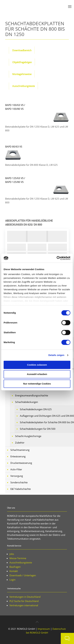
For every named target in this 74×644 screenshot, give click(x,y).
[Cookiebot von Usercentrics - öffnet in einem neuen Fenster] (57, 258)
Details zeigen (56, 355)
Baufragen (15, 567)
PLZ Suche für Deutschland (24, 601)
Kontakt (14, 571)
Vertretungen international (24, 605)
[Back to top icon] (37, 622)
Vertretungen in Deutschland (25, 597)
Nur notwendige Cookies (37, 384)
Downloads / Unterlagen (23, 575)
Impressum (44, 629)
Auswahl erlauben (37, 374)
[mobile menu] (70, 6)
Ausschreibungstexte (21, 562)
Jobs (12, 554)
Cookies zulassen (37, 365)
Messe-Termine (18, 558)
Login (12, 580)
